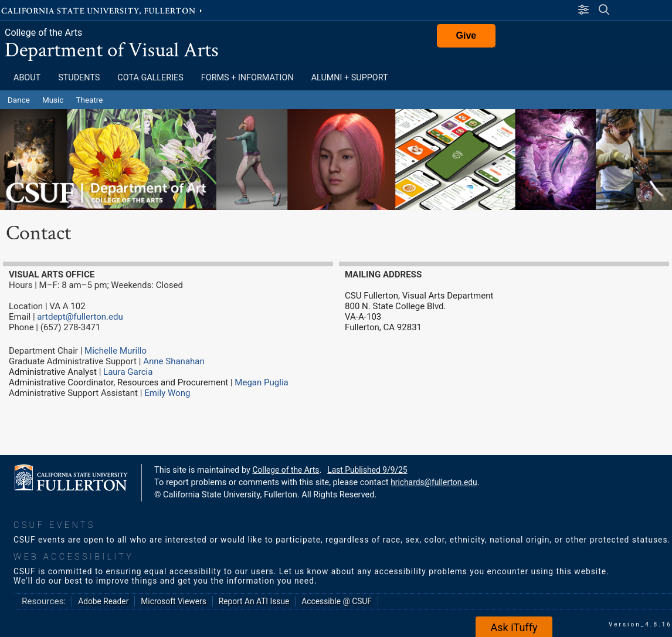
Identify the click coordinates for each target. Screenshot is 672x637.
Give (466, 35)
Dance (19, 100)
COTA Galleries (150, 78)
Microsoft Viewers (173, 601)
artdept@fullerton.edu (80, 317)
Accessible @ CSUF (336, 601)
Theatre (89, 100)
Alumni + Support (350, 78)
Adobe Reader (103, 601)
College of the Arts (43, 33)
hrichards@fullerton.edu (434, 482)
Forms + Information (247, 78)
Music (53, 100)
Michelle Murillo (116, 351)
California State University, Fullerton (103, 10)
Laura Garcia (129, 372)
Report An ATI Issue (254, 601)
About (27, 78)
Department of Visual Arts (112, 50)
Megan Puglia (261, 382)
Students (79, 78)
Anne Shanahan (174, 361)
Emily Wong (167, 393)
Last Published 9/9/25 (367, 470)
